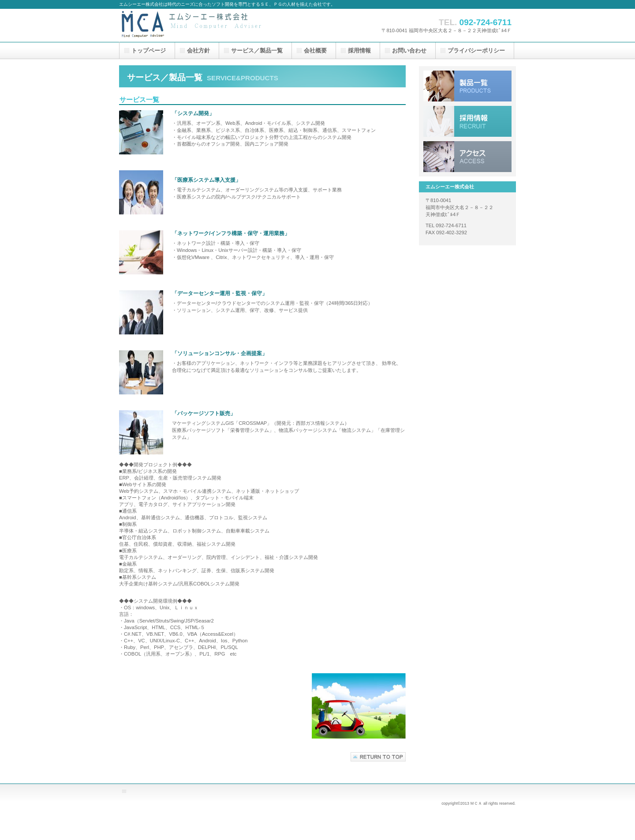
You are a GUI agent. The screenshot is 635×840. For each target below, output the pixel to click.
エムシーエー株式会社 (207, 25)
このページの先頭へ (378, 757)
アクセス (467, 157)
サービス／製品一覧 (467, 86)
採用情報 (467, 121)
